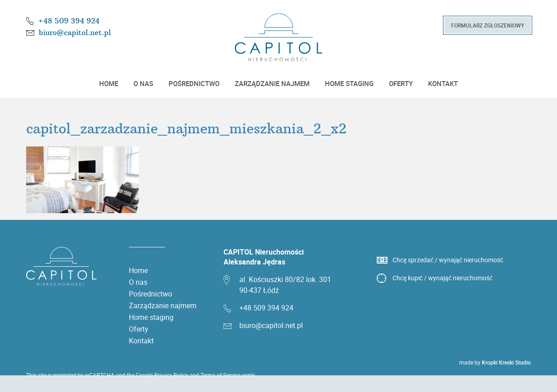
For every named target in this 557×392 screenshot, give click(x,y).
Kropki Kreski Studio (506, 362)
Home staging (349, 83)
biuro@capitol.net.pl (75, 33)
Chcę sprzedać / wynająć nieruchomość (448, 260)
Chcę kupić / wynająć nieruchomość (443, 278)
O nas (143, 83)
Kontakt (443, 83)
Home (109, 83)
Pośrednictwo (194, 83)
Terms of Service (220, 375)
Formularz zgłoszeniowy (488, 25)
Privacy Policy (171, 375)
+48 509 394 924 (69, 21)
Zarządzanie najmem (272, 83)
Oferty (401, 83)
